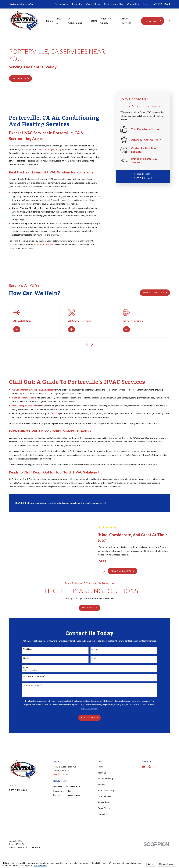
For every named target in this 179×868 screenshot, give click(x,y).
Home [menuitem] (49, 21)
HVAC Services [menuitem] (127, 21)
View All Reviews (123, 578)
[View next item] (104, 578)
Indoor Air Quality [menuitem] (106, 21)
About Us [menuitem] (59, 21)
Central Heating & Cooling (49, 149)
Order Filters (93, 4)
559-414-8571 (161, 4)
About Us (102, 787)
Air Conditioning (105, 793)
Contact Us (133, 4)
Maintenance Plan (114, 4)
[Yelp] (150, 781)
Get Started (154, 21)
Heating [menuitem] (93, 21)
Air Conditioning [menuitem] (75, 21)
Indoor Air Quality (106, 805)
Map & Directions (61, 789)
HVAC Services (104, 811)
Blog (145, 4)
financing (56, 416)
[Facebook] (156, 781)
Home (100, 781)
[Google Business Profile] (143, 781)
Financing (77, 4)
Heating (101, 799)
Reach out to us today (43, 244)
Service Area (62, 4)
